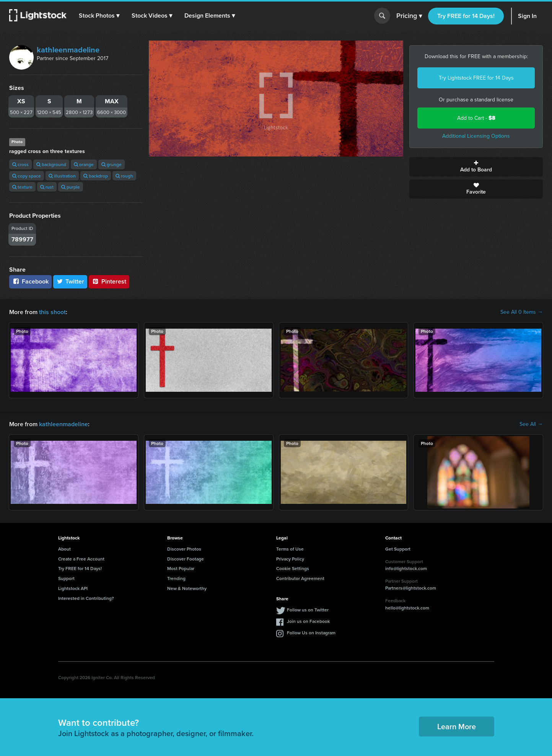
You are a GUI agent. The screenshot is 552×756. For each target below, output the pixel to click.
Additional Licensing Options (476, 136)
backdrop (96, 176)
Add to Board (476, 167)
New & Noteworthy (187, 588)
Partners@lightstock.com (411, 588)
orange (84, 164)
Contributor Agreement (300, 578)
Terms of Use (290, 549)
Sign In (527, 16)
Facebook (30, 281)
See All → (531, 424)
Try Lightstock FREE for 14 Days (476, 78)
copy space (27, 176)
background (51, 164)
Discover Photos (184, 549)
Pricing (409, 16)
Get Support (398, 549)
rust (47, 187)
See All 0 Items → (522, 312)
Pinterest (109, 281)
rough (124, 176)
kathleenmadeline (68, 50)
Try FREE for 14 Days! (466, 16)
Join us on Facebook (308, 621)
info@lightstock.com (406, 568)
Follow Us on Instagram (311, 633)
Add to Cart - (476, 118)
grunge (112, 164)
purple (71, 187)
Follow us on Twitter (308, 610)
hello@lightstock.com (407, 608)
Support (66, 578)
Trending (176, 578)
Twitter (70, 281)
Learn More (457, 726)
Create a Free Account (81, 559)
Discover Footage (186, 559)
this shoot (52, 312)
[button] (99, 16)
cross (20, 164)
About (64, 549)
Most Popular (181, 568)
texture (22, 187)
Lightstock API (73, 588)
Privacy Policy (290, 559)
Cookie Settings (293, 568)
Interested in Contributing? (86, 598)
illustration (62, 176)
